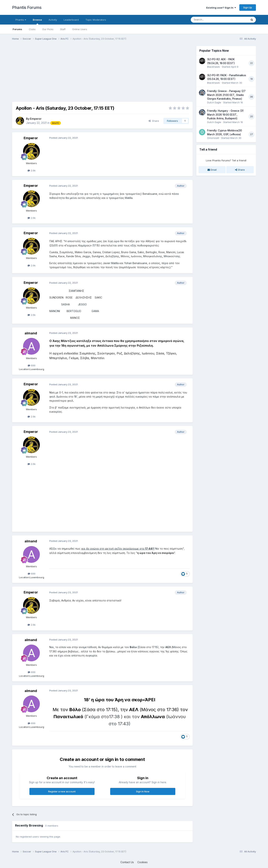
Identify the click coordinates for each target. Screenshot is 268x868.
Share (154, 121)
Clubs (32, 29)
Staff (63, 29)
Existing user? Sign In (221, 8)
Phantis (21, 20)
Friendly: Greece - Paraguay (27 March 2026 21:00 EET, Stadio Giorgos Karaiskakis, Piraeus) (226, 95)
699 (32, 365)
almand (31, 333)
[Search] (210, 20)
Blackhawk (213, 67)
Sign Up (248, 7)
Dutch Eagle (214, 102)
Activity (53, 20)
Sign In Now (143, 791)
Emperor (36, 119)
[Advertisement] (80, 72)
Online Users (80, 29)
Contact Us (127, 862)
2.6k (32, 170)
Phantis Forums (27, 7)
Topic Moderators (96, 20)
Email (212, 170)
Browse (37, 21)
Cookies (142, 862)
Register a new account (62, 791)
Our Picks (48, 29)
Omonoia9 (213, 138)
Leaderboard (71, 20)
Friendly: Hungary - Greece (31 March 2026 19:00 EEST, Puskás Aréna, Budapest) (225, 115)
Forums (17, 29)
